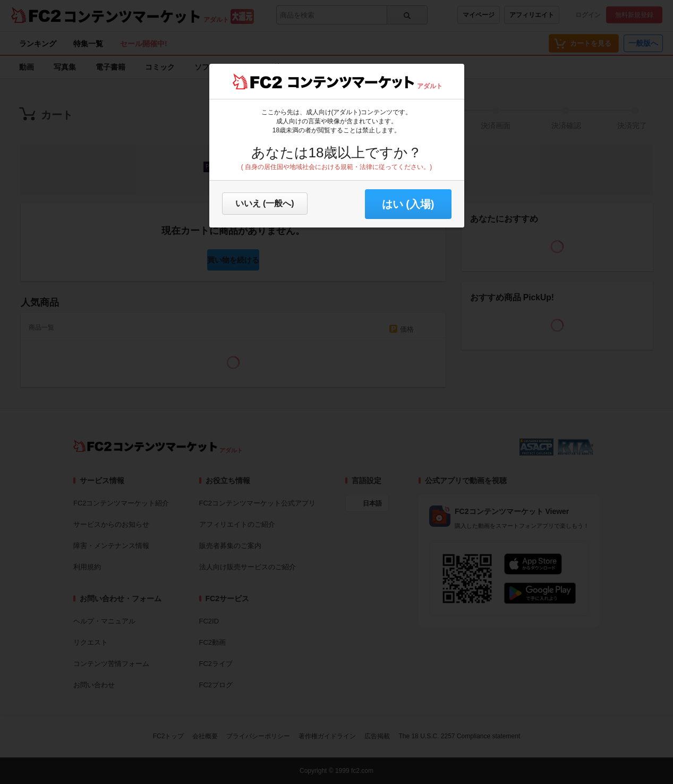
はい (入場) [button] (408, 204)
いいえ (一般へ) (265, 203)
